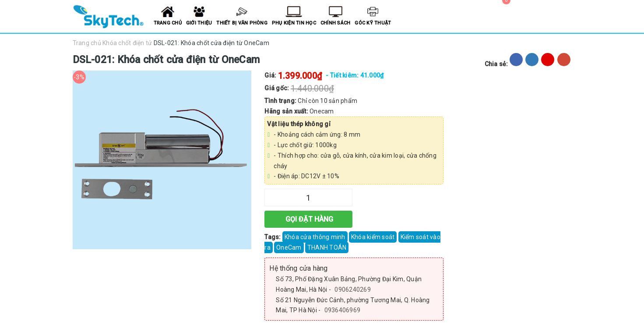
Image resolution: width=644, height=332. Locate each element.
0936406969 (343, 310)
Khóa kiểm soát (373, 237)
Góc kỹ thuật (373, 23)
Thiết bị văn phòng (242, 23)
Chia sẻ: (496, 64)
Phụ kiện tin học (294, 23)
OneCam (289, 247)
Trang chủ (168, 23)
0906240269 (353, 290)
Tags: (273, 237)
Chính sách (336, 23)
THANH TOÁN (327, 247)
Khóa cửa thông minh (315, 237)
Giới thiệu (199, 23)
